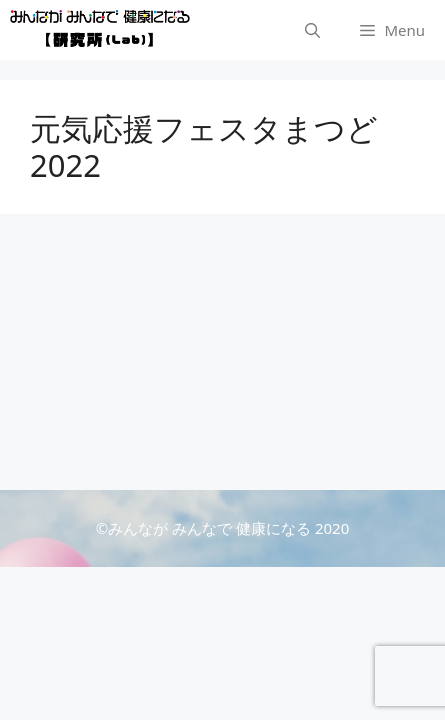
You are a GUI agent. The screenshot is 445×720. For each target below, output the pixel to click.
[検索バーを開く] (312, 30)
